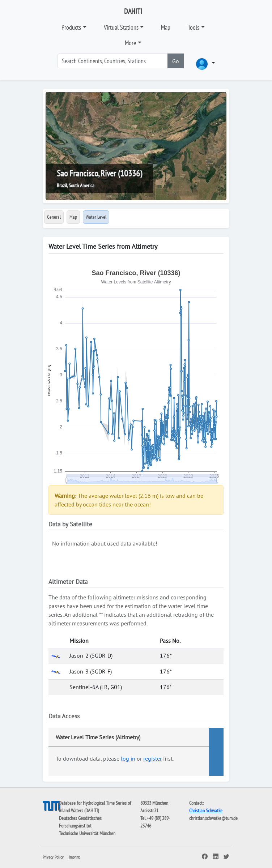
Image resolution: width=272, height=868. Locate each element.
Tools (194, 27)
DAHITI (133, 11)
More (130, 43)
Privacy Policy (53, 857)
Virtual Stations (121, 27)
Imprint (74, 857)
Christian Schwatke (206, 811)
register (152, 758)
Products (71, 27)
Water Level (96, 217)
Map (166, 27)
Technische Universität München (87, 833)
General (54, 217)
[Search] (112, 61)
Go (176, 61)
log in (128, 758)
